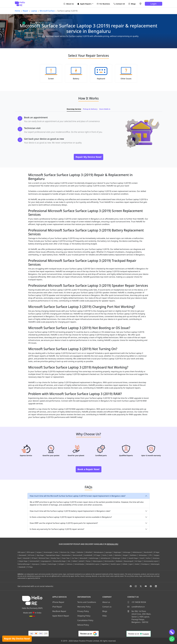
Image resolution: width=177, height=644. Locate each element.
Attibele (125, 564)
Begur (73, 552)
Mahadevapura (99, 552)
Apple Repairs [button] (85, 4)
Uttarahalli (26, 558)
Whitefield (89, 552)
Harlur (56, 552)
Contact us (107, 607)
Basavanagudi (129, 561)
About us (106, 602)
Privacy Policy (83, 611)
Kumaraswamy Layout (151, 561)
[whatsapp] (172, 639)
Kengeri (126, 555)
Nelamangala (155, 564)
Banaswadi (23, 555)
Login (153, 4)
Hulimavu (69, 564)
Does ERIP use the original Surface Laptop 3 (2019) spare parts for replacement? (64, 523)
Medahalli (22, 567)
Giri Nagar (138, 561)
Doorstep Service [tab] (74, 109)
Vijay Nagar (40, 555)
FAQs (105, 616)
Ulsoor (124, 558)
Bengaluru (113, 544)
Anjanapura (36, 564)
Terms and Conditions (87, 602)
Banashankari (66, 555)
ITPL (151, 555)
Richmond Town (44, 558)
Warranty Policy (84, 607)
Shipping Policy (84, 616)
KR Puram (31, 555)
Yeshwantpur (143, 555)
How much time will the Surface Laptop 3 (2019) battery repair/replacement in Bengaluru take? (70, 511)
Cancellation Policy (85, 620)
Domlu (105, 555)
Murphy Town (55, 558)
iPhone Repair (58, 602)
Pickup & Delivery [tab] (90, 109)
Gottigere (61, 564)
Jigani (131, 564)
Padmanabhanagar (24, 564)
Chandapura (145, 564)
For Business (103, 4)
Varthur (148, 558)
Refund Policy (83, 625)
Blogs (132, 4)
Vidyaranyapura (98, 561)
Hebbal (75, 561)
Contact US (119, 4)
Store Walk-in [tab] (105, 109)
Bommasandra (109, 561)
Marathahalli (148, 552)
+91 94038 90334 (137, 602)
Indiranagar (127, 552)
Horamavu (156, 558)
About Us (69, 4)
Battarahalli (83, 558)
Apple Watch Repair (61, 616)
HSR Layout (21, 552)
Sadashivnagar (94, 558)
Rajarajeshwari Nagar (53, 555)
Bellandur (80, 552)
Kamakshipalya (79, 564)
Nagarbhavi (105, 564)
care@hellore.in (136, 607)
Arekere (44, 564)
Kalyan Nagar (23, 561)
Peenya (88, 561)
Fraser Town (66, 558)
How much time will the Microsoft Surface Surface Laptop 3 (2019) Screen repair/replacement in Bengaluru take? (78, 496)
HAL (69, 561)
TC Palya (30, 567)
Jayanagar (109, 552)
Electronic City (65, 552)
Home (18, 11)
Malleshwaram (137, 552)
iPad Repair (57, 607)
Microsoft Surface (47, 11)
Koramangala (48, 552)
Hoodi (142, 558)
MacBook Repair (59, 611)
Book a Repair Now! (89, 469)
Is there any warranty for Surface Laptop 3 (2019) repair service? (57, 529)
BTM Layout (31, 552)
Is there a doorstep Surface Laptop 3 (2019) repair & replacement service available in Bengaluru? (71, 517)
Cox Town (75, 558)
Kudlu (111, 555)
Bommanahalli (78, 555)
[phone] (172, 632)
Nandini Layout (116, 564)
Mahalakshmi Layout (93, 564)
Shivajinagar (116, 558)
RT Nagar (97, 555)
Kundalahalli (88, 555)
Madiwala (119, 561)
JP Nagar (157, 552)
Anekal (137, 564)
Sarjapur (39, 552)
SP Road (34, 558)
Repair (26, 11)
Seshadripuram (105, 558)
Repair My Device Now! (17, 639)
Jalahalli (81, 561)
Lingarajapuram (46, 561)
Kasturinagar (52, 564)
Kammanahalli (34, 561)
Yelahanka (118, 555)
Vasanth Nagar (133, 558)
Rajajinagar (117, 552)
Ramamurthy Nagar (59, 561)
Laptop (34, 11)
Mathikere (133, 555)
